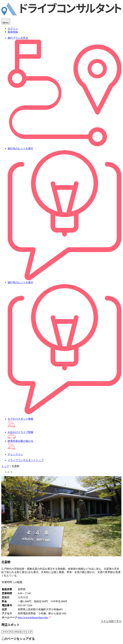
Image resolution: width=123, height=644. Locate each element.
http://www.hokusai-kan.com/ (34, 617)
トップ (5, 466)
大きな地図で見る (111, 621)
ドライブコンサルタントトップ (17, 632)
